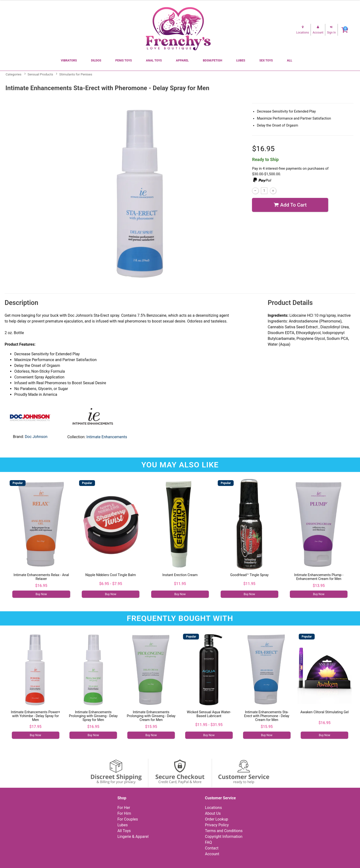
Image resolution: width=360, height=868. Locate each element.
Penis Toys (124, 61)
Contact (212, 848)
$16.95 (41, 586)
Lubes (241, 61)
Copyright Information (224, 837)
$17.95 (35, 727)
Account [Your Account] (212, 854)
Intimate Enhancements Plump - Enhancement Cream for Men (319, 577)
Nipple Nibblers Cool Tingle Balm (111, 575)
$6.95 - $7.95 (111, 584)
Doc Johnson (36, 437)
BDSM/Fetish (212, 61)
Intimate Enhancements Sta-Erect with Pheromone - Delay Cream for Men (267, 716)
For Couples (128, 819)
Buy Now (41, 594)
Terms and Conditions (224, 831)
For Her (124, 808)
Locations (213, 808)
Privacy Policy (217, 825)
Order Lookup (217, 819)
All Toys (124, 831)
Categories (13, 74)
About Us (213, 813)
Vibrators (69, 61)
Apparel (182, 61)
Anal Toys (154, 61)
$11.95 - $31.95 (209, 725)
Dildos (96, 61)
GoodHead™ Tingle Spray (249, 575)
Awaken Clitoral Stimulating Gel (325, 712)
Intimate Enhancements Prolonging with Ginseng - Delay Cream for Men (151, 716)
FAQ (208, 842)
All (290, 61)
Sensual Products (40, 74)
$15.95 (151, 727)
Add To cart (290, 205)
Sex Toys (266, 61)
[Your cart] (345, 30)
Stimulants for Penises (76, 74)
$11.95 (180, 584)
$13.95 (319, 586)
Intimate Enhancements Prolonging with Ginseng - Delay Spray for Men (93, 716)
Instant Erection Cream (180, 575)
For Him (124, 813)
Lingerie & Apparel (133, 837)
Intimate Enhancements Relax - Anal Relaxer (41, 577)
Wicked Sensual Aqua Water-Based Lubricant (209, 714)
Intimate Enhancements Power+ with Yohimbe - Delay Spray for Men (35, 716)
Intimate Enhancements (107, 437)
